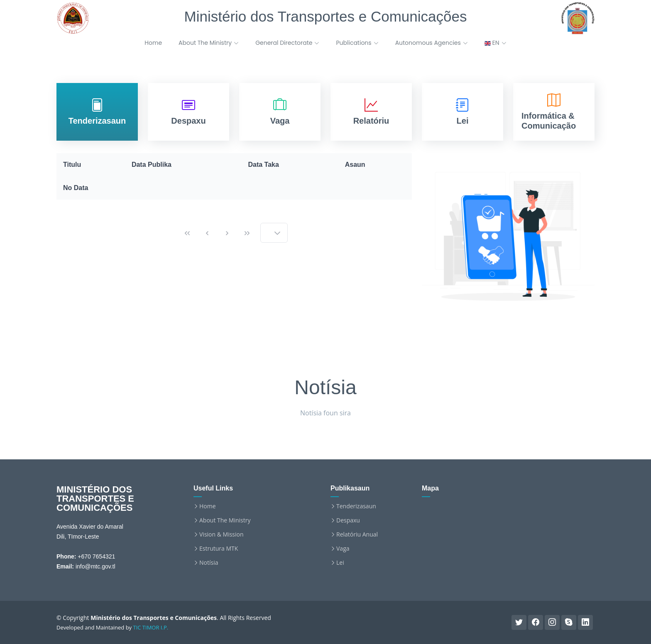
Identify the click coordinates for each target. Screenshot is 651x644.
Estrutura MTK (219, 549)
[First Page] (187, 233)
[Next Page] (227, 233)
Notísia (209, 563)
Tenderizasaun (356, 506)
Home (153, 43)
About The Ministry (225, 520)
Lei (340, 563)
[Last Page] (247, 233)
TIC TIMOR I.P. (151, 627)
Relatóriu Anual (357, 534)
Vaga (343, 549)
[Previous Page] (207, 233)
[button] (277, 233)
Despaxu (348, 520)
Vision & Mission (221, 534)
